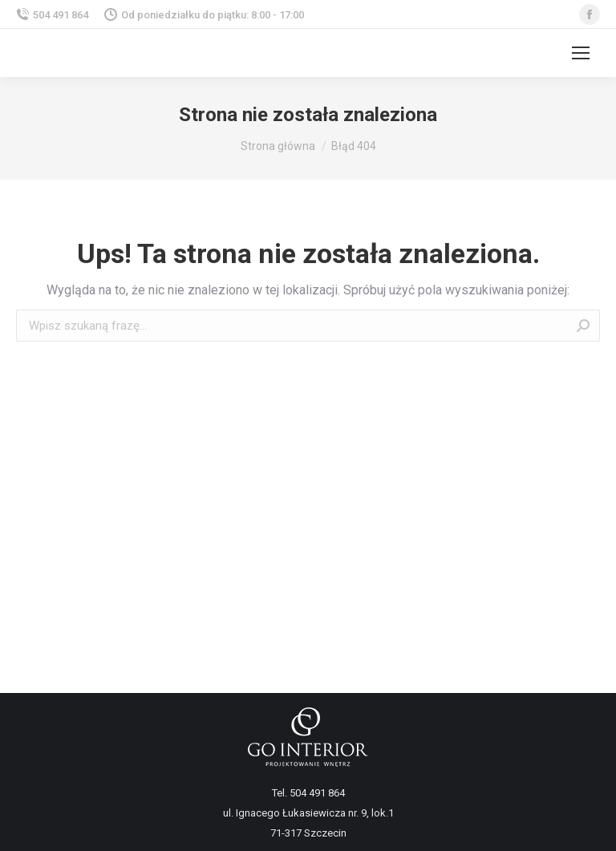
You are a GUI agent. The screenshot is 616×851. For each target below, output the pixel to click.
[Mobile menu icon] (581, 53)
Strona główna (278, 146)
